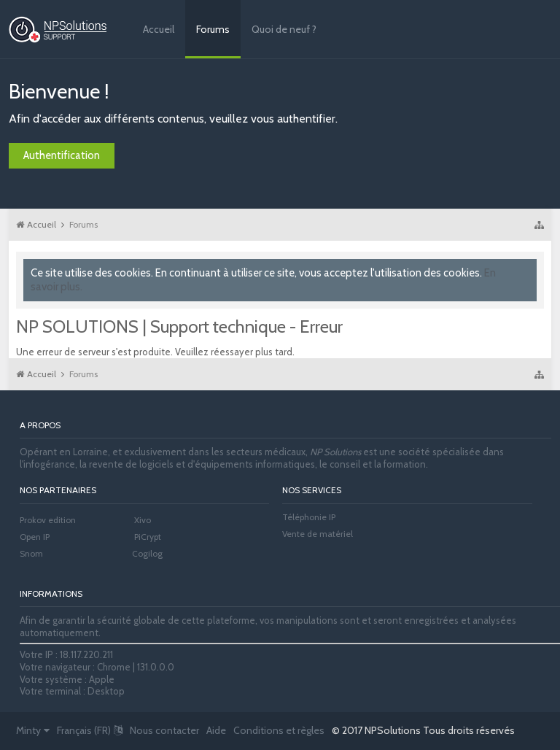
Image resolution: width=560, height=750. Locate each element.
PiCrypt (148, 537)
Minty (33, 730)
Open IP (35, 537)
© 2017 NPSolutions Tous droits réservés (423, 730)
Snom (31, 553)
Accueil (159, 29)
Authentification (62, 155)
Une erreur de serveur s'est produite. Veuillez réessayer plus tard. (155, 352)
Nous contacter (164, 730)
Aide (216, 730)
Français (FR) (90, 730)
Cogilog (147, 553)
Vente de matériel (318, 534)
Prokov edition (48, 520)
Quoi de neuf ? (284, 29)
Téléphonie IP (309, 517)
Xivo (143, 520)
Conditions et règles (279, 730)
